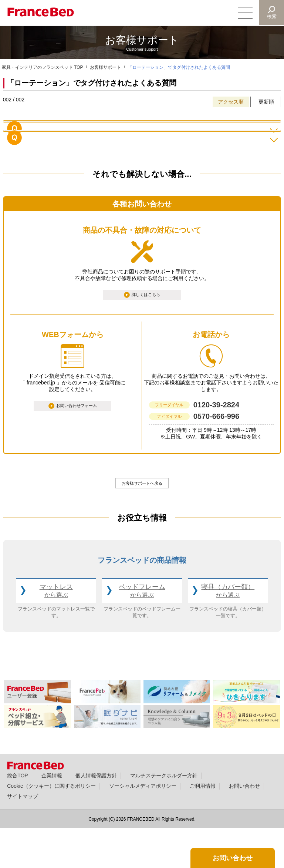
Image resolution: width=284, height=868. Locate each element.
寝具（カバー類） (228, 631)
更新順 (266, 102)
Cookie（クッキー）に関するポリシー (51, 825)
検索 (271, 16)
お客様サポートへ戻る (142, 521)
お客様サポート (105, 67)
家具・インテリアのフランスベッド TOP (43, 67)
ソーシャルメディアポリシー (143, 825)
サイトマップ (23, 836)
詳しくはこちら (146, 331)
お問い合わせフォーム (77, 444)
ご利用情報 (203, 825)
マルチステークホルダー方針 (164, 815)
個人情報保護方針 (96, 815)
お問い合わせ (244, 825)
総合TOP (17, 815)
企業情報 (52, 815)
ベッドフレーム (142, 631)
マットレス (56, 631)
